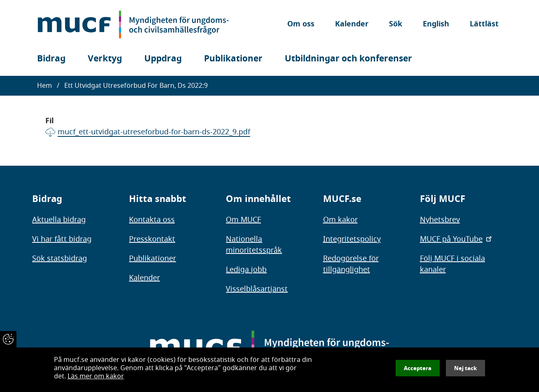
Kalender (352, 25)
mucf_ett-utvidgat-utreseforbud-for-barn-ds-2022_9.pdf (154, 132)
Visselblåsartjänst (257, 289)
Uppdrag (163, 59)
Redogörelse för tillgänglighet (351, 264)
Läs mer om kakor (96, 376)
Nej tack (465, 368)
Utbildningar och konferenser (348, 59)
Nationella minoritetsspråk (254, 245)
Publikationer (233, 59)
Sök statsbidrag (60, 258)
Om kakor (340, 220)
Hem (45, 86)
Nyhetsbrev (440, 220)
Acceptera (418, 368)
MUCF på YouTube (457, 239)
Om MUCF (243, 220)
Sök (396, 25)
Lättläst (484, 25)
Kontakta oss (152, 220)
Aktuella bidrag (59, 220)
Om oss (301, 25)
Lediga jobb (246, 270)
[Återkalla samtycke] (8, 339)
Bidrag (51, 59)
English (436, 25)
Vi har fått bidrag (62, 239)
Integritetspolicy (352, 239)
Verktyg (105, 59)
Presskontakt (152, 239)
